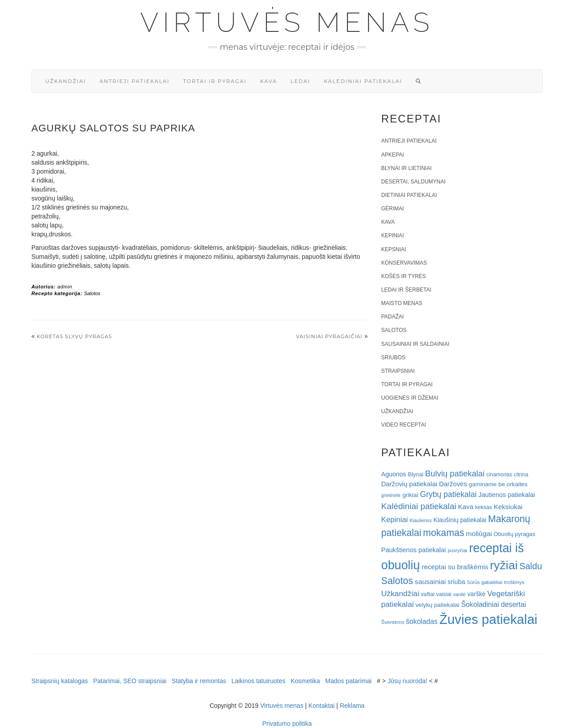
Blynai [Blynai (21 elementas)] (415, 474)
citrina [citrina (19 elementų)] (521, 475)
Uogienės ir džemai (410, 398)
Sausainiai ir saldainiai (415, 344)
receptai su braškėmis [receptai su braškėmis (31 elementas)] (455, 567)
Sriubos (393, 357)
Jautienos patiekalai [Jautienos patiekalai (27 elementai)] (507, 495)
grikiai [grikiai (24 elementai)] (410, 495)
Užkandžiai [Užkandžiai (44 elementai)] (400, 593)
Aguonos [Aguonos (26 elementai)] (394, 474)
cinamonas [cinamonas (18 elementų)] (499, 475)
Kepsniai (394, 249)
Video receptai (404, 425)
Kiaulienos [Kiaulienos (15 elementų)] (420, 520)
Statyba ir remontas (199, 681)
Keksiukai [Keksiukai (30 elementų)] (508, 507)
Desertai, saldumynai (413, 182)
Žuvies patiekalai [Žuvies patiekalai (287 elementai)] (488, 619)
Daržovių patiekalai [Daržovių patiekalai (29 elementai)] (409, 484)
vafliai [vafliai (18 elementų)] (428, 594)
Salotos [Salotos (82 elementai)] (397, 581)
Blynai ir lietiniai (406, 168)
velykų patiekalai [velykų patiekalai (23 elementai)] (437, 605)
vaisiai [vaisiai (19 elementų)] (444, 594)
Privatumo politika (287, 724)
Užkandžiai (66, 81)
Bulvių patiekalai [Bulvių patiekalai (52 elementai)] (455, 473)
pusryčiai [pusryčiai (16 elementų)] (457, 550)
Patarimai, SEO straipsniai (130, 681)
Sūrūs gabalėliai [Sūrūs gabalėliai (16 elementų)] (485, 582)
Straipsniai (398, 371)
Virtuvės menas (287, 22)
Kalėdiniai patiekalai (363, 81)
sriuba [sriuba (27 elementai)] (456, 582)
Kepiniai (393, 235)
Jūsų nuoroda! (407, 681)
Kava (269, 81)
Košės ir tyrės (404, 276)
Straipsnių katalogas (60, 681)
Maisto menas (402, 303)
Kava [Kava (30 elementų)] (465, 507)
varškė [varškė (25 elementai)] (476, 594)
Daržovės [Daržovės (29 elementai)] (453, 484)
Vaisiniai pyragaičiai (329, 336)
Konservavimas (404, 263)
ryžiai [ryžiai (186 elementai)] (504, 565)
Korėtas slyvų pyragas (74, 336)
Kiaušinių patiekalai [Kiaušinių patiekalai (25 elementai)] (460, 520)
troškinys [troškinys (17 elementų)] (514, 582)
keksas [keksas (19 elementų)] (483, 507)
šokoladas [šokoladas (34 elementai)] (422, 621)
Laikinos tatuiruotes (259, 681)
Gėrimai (393, 209)
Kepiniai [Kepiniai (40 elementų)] (395, 520)
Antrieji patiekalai (135, 81)
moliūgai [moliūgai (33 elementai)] (479, 534)
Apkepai (392, 155)
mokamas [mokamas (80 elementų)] (444, 533)
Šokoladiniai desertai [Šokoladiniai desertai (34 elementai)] (494, 604)
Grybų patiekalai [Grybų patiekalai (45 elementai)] (448, 494)
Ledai (300, 81)
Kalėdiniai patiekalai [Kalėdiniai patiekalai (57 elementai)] (419, 506)
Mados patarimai (348, 681)
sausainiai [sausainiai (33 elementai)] (430, 582)
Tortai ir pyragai (215, 81)
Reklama (352, 706)
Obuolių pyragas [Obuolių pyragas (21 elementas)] (515, 534)
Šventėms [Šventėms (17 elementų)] (393, 622)
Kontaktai (322, 706)
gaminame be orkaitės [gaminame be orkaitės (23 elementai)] (498, 484)
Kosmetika (305, 681)
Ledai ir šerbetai (406, 290)
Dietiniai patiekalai (409, 195)
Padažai (392, 317)
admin (65, 287)
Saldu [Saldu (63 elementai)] (531, 566)
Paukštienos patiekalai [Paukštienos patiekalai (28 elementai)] (413, 550)
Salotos (92, 293)
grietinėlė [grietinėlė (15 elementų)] (391, 495)
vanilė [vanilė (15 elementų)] (459, 594)
